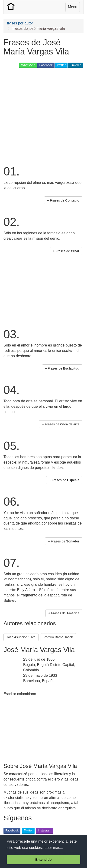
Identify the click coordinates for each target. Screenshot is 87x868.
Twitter (61, 65)
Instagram (45, 830)
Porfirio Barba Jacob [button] (58, 637)
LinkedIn (76, 65)
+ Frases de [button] (63, 200)
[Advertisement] (43, 116)
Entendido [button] (43, 860)
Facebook (46, 65)
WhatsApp (28, 65)
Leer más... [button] (54, 848)
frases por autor (20, 23)
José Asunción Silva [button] (21, 637)
